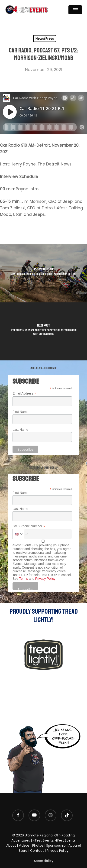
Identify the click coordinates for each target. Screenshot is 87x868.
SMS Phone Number (29, 526)
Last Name (20, 430)
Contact (37, 851)
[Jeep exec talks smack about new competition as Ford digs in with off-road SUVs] (43, 331)
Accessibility (43, 861)
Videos (24, 845)
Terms (23, 579)
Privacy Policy (45, 579)
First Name (20, 412)
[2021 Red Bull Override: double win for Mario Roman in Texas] (43, 273)
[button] (75, 10)
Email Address (24, 394)
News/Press (45, 39)
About (11, 845)
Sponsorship (56, 845)
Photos (38, 845)
